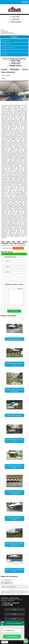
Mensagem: (16, 297)
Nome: (15, 261)
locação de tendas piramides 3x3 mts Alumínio (14, 441)
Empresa (14, 614)
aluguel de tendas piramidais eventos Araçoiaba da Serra (14, 544)
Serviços (14, 37)
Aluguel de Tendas (6, 41)
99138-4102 (15, 22)
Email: (15, 267)
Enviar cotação (14, 311)
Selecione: (8, 580)
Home (14, 610)
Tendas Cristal (5, 51)
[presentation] (15, 279)
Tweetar (4, 78)
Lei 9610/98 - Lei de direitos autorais (17, 593)
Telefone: (14, 272)
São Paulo (8, 583)
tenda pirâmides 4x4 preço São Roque (15, 467)
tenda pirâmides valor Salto (15, 415)
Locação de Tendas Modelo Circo (9, 48)
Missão (14, 619)
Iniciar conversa (12, 637)
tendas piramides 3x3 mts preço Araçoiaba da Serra (14, 493)
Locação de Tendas (6, 44)
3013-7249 (16, 17)
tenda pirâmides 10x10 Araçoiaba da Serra (14, 570)
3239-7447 (16, 19)
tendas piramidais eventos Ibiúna (14, 339)
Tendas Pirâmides (6, 55)
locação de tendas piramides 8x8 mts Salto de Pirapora (14, 390)
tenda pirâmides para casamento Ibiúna (15, 364)
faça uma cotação (18, 248)
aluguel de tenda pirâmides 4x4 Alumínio (14, 518)
